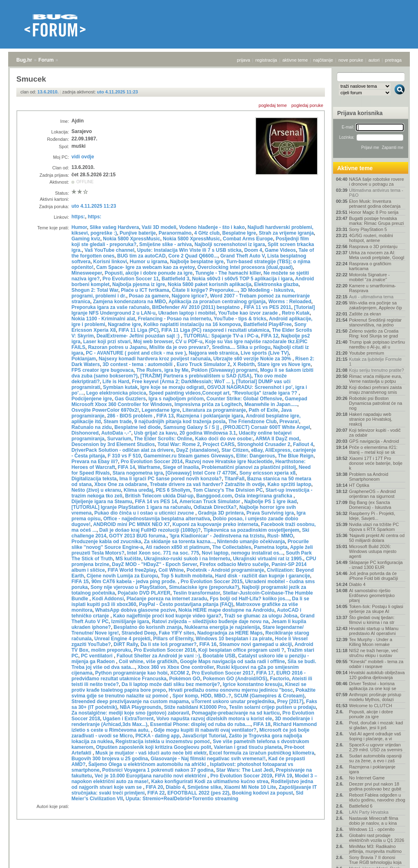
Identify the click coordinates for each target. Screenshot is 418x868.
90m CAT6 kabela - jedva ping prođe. (135, 582)
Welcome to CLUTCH (371, 706)
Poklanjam (84, 359)
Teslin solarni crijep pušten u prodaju (272, 707)
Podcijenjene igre (92, 399)
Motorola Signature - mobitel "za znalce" (369, 277)
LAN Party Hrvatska (369, 812)
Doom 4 (253, 250)
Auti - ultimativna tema (371, 297)
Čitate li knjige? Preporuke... (205, 290)
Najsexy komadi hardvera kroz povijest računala (155, 359)
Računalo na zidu (92, 427)
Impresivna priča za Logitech (208, 404)
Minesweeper (87, 273)
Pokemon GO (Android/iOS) (235, 679)
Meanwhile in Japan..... (271, 404)
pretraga (393, 60)
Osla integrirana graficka (264, 496)
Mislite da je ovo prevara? (179, 347)
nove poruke (351, 60)
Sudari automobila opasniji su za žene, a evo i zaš (375, 758)
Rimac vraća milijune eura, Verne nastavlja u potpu (376, 379)
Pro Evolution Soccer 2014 (152, 462)
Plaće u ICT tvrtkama (145, 290)
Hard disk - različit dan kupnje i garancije (263, 576)
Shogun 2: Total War (95, 290)
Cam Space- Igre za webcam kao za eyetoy (146, 267)
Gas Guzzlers (130, 399)
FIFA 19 (283, 776)
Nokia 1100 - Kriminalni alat (103, 319)
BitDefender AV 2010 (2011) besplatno (196, 307)
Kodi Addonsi (108, 599)
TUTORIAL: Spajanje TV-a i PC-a (221, 336)
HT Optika (359, 485)
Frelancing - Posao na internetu (175, 319)
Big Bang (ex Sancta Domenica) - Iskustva (370, 505)
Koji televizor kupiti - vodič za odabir (375, 433)
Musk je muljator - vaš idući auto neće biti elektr (151, 753)
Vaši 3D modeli (159, 227)
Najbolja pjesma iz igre (139, 284)
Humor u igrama (149, 262)
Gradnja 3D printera (221, 513)
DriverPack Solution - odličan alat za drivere (122, 450)
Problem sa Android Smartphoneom (369, 477)
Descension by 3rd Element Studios (113, 444)
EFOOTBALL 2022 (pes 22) (198, 793)
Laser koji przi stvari (107, 342)
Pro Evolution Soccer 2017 (223, 673)
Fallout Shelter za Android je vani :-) (158, 656)
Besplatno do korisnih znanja (148, 627)
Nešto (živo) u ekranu (96, 490)
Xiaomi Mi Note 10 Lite (250, 787)
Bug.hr (24, 60)
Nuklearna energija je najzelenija (222, 627)
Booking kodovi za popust (263, 793)
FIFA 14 (127, 467)
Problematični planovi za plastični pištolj (249, 467)
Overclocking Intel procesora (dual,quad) (245, 267)
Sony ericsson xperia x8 (267, 473)
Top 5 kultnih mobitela (187, 576)
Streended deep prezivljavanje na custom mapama (130, 702)
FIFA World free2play (132, 570)
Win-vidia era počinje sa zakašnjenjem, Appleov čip (376, 305)
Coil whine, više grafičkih (148, 662)
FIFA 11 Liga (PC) (138, 330)
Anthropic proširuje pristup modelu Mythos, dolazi (375, 697)
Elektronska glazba (277, 284)
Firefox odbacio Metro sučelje (234, 564)
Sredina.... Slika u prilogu (241, 347)
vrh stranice (396, 856)
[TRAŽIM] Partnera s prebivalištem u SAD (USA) (196, 376)
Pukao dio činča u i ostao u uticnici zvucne (145, 513)
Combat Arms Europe (248, 239)
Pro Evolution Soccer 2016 (165, 650)
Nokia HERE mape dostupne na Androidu (226, 610)
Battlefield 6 (361, 806)
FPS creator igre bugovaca (102, 370)
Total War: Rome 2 (179, 444)
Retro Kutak (296, 313)
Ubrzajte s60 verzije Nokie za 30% (253, 359)
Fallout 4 (303, 444)
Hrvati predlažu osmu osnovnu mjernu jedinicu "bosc (231, 690)
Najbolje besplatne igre (197, 262)
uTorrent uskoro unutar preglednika (233, 702)
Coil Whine (171, 570)
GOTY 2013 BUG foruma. (138, 536)
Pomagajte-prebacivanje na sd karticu (236, 713)
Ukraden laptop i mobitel (187, 313)
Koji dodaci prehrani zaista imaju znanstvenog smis (375, 390)
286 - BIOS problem (130, 416)
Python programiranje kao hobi (131, 673)
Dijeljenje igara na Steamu (102, 502)
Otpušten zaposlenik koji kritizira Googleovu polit (153, 747)
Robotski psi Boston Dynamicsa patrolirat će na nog (376, 403)
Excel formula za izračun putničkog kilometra (261, 753)
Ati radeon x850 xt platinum (178, 547)
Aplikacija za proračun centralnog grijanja (217, 302)
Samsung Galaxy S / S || (192, 427)
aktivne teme (295, 60)
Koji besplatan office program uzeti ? (241, 650)
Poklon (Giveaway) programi (224, 370)
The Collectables (232, 547)
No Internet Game (367, 778)
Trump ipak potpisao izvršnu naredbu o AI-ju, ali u (377, 344)
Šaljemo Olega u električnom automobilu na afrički (148, 764)
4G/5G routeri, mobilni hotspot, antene (371, 238)
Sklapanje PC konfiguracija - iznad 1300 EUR (376, 565)
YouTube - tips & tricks (240, 319)
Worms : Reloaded (290, 302)
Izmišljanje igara (130, 622)
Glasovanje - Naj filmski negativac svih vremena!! (208, 759)
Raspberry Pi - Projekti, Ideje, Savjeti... (372, 516)
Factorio (279, 679)
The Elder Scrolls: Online (163, 439)
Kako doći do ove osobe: (224, 439)
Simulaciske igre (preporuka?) (204, 587)
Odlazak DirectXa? (215, 507)
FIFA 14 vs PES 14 (156, 502)
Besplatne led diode (137, 427)
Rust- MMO (280, 536)
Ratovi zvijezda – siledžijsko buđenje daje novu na (210, 622)
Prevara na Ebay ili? (95, 462)
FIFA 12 (270, 336)
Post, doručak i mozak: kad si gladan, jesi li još (376, 725)
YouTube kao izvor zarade (249, 313)
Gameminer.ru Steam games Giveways (189, 456)
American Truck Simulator (211, 502)
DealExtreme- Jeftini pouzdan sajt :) (139, 336)
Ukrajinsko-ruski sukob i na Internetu (187, 559)
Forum (46, 60)
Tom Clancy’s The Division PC (228, 490)
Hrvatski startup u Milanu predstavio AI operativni (374, 631)
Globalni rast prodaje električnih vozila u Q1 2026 (377, 838)
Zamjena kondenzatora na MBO (130, 302)
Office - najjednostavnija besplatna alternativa (157, 519)
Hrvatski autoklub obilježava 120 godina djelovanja (377, 675)
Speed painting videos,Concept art (189, 393)
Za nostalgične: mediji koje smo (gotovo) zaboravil (130, 713)
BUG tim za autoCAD (141, 256)
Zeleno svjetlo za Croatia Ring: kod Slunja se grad (374, 333)
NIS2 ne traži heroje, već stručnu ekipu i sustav (374, 653)
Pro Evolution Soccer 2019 (241, 776)
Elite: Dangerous (256, 456)
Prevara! (289, 422)
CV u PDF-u (189, 342)
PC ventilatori (97, 656)
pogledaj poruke (307, 105)
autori (374, 60)
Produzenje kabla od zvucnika (106, 542)
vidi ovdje (83, 157)
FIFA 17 (265, 673)
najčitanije (323, 60)
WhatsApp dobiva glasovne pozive (135, 610)
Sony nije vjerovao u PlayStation (128, 587)
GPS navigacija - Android (374, 441)
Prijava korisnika (360, 113)
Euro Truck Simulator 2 (203, 364)
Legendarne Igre (161, 410)
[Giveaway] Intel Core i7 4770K (201, 473)
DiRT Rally (126, 644)
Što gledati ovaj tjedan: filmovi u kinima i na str (372, 620)
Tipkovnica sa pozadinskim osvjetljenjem (251, 530)
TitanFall (235, 479)
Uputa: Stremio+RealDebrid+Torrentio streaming (182, 799)
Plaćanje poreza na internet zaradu (167, 599)
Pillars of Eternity (173, 639)
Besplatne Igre (239, 233)
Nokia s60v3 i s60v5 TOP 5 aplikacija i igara (242, 279)
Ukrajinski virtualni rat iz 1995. (268, 559)
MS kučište (128, 559)
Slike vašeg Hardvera (115, 227)
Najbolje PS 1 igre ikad (270, 502)
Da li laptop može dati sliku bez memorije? (171, 684)
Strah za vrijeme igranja (286, 233)
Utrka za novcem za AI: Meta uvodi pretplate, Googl (377, 255)
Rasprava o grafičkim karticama (370, 266)
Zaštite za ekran (365, 314)
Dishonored (85, 433)
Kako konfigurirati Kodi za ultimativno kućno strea (210, 781)
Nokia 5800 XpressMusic (131, 239)
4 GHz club (207, 233)
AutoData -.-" (116, 433)
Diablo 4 (175, 787)
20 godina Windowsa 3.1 (208, 433)
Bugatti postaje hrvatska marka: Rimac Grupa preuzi (377, 221)
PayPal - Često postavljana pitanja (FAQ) (186, 604)
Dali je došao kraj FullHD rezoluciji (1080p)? (150, 530)
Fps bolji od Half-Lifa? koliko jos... (250, 599)
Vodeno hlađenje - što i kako (212, 227)
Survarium (119, 439)
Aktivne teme (355, 168)
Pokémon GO (185, 679)
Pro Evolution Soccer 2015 (211, 582)
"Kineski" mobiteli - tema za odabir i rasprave (376, 664)
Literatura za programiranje (214, 410)
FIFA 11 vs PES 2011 (267, 307)
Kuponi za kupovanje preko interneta (216, 524)
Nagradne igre (124, 324)
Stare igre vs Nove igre (284, 364)
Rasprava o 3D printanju (373, 246)
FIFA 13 (165, 416)
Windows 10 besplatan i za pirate (234, 639)
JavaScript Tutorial (204, 736)
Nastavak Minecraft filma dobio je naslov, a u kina (374, 821)
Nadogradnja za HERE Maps (230, 633)
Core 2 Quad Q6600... (193, 256)
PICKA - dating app (158, 736)
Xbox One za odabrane (121, 484)
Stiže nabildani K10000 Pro (195, 707)
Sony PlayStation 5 (368, 229)
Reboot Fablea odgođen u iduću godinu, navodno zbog (377, 797)
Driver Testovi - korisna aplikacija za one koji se (373, 686)
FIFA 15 (80, 582)
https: (78, 217)
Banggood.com (214, 496)
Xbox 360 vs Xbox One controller (176, 667)
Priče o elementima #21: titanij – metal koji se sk (373, 450)
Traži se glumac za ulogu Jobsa (261, 616)
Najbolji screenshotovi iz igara (230, 244)
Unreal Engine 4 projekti (122, 639)
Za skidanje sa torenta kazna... (179, 542)
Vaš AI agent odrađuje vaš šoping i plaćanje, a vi (375, 736)
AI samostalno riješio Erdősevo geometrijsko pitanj (372, 595)
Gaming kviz (86, 239)
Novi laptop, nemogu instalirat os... (242, 553)
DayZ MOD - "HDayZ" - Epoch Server (154, 564)
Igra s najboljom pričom (176, 399)
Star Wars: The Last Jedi (245, 770)
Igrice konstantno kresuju (253, 684)
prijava (243, 60)
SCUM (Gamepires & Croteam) (269, 696)
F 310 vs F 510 (124, 456)
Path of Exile (263, 410)
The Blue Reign (296, 456)
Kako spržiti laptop (289, 484)
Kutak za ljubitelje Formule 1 (375, 362)
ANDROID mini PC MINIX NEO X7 (131, 524)
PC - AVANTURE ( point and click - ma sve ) (136, 353)
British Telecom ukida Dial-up (159, 496)
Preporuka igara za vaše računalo (110, 307)
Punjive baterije (138, 233)
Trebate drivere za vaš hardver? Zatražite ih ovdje (207, 484)
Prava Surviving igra (270, 513)
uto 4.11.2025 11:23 (118, 92)
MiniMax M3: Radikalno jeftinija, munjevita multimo (375, 849)
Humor (79, 227)
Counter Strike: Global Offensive (244, 399)
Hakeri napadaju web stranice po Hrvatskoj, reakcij (371, 419)
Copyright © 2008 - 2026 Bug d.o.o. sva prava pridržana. (209, 866)
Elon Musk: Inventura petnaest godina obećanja (375, 204)
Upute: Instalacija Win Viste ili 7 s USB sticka (189, 250)
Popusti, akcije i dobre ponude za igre (148, 273)
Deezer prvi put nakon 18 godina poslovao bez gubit (375, 786)
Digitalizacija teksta (94, 479)
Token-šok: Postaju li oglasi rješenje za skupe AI (376, 609)
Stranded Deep (139, 633)
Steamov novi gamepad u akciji (256, 644)
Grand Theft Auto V (242, 256)
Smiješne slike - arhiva (166, 244)
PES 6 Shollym (173, 490)
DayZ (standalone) (198, 450)
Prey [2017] (290, 702)
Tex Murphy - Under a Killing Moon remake (371, 642)
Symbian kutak (120, 387)
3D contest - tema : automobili (138, 364)
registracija (266, 60)
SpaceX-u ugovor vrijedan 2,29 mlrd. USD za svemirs (376, 747)
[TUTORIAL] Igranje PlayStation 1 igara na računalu (131, 507)
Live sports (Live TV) (265, 353)
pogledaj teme (273, 105)
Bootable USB (219, 656)
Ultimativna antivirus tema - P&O (376, 193)
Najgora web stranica (213, 353)
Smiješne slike (204, 787)
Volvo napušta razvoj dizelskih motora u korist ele (214, 719)
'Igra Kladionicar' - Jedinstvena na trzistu (217, 536)
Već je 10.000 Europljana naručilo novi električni (151, 776)
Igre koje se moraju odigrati (172, 387)
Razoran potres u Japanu (117, 347)
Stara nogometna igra (138, 473)
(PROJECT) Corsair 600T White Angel (267, 427)
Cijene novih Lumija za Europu (122, 576)
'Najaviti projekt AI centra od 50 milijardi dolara (377, 538)
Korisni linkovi (110, 262)
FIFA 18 (262, 724)
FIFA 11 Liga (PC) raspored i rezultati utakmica (215, 330)
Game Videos (280, 250)
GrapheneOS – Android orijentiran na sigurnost (372, 494)
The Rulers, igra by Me (162, 370)
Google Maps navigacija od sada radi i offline (232, 662)
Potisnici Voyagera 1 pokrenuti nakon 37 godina (158, 770)
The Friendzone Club (252, 422)
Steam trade (118, 422)
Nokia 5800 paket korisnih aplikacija (210, 284)
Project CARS (218, 444)
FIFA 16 (208, 644)
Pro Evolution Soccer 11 (131, 279)
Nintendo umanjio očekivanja (251, 542)
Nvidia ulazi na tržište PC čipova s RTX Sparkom (374, 527)
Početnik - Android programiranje (225, 570)
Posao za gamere (149, 296)
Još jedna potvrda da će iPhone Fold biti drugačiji (374, 576)
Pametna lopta (271, 547)
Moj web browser (153, 342)
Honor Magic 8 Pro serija (374, 212)
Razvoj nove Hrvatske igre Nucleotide (229, 462)
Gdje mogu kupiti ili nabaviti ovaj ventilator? (205, 730)
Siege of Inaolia (181, 467)
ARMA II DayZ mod (277, 439)
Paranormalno (175, 233)
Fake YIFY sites (177, 633)
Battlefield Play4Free (267, 324)
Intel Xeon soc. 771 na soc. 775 (163, 553)
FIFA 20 (154, 787)
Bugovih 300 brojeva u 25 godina (110, 759)
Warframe (149, 467)
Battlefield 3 (176, 279)
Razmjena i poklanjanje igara (210, 416)
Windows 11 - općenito (372, 829)
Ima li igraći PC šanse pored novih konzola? (170, 479)
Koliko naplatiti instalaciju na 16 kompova (192, 324)
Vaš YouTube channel (109, 250)
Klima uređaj (138, 490)
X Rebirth (244, 364)
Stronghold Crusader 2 (264, 444)
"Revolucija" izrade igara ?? (266, 393)
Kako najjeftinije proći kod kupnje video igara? (167, 616)
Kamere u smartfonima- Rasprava (372, 288)
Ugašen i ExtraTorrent (128, 719)
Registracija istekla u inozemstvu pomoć (163, 741)
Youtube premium (367, 353)
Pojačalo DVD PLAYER (144, 593)
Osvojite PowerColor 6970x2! (105, 410)
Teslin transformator (197, 593)
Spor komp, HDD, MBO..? (202, 696)
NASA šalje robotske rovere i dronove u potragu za (377, 182)
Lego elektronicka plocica (116, 393)
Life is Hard (116, 382)
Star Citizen (235, 450)
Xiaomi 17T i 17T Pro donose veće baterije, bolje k (376, 463)
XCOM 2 (180, 673)
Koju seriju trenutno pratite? (377, 370)
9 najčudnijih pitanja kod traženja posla (180, 422)
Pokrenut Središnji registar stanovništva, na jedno (375, 322)
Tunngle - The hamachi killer (228, 273)
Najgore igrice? (189, 296)
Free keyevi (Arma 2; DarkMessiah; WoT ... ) (183, 382)
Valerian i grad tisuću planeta (248, 747)
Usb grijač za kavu (155, 433)
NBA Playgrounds (140, 707)
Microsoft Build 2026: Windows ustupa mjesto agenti (373, 551)
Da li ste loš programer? (168, 644)
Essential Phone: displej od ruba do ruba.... (200, 724)
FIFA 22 (156, 793)
